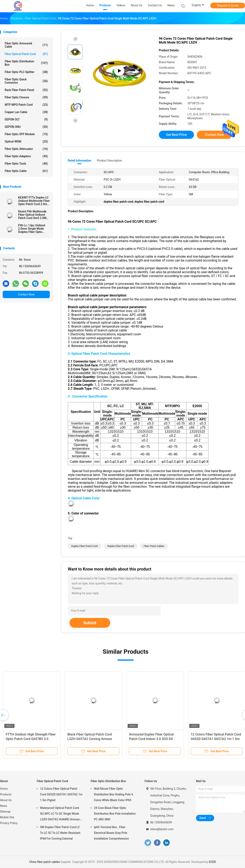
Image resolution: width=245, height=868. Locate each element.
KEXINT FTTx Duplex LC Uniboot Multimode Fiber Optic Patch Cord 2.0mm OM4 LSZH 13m (34, 201)
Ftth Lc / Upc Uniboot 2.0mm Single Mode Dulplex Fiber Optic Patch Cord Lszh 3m (32, 229)
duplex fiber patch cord (84, 546)
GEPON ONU (26, 127)
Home (4, 789)
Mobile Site (7, 817)
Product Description (109, 161)
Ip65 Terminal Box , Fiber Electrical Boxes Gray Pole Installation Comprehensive (111, 833)
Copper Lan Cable (26, 112)
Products (6, 794)
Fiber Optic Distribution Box (26, 63)
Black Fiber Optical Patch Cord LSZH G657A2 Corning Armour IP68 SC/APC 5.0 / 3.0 (90, 739)
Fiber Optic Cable (26, 171)
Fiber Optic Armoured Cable (26, 45)
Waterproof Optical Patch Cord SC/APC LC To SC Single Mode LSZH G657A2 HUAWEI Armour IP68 (60, 814)
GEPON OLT (26, 119)
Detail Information (79, 161)
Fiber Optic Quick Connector (26, 81)
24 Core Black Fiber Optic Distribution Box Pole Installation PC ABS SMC (115, 814)
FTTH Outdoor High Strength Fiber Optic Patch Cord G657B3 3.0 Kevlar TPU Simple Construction (31, 739)
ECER (212, 862)
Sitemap (5, 812)
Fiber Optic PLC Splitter (26, 72)
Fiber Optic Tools (26, 164)
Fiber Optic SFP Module (26, 134)
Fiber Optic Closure (26, 97)
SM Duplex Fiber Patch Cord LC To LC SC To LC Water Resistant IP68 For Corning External (60, 833)
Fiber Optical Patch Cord (26, 54)
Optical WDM (26, 141)
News (4, 806)
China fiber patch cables (45, 862)
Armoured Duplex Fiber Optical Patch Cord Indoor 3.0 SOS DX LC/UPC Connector (151, 739)
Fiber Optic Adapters (26, 156)
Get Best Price (176, 135)
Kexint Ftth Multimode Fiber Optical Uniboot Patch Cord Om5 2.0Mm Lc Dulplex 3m (33, 215)
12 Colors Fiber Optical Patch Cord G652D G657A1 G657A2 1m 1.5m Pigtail (216, 739)
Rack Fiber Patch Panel (26, 90)
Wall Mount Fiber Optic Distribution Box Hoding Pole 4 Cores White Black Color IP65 (113, 794)
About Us (6, 800)
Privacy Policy (9, 823)
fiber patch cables (154, 546)
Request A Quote (228, 6)
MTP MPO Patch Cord (26, 105)
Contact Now (26, 294)
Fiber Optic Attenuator (26, 149)
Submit (90, 623)
